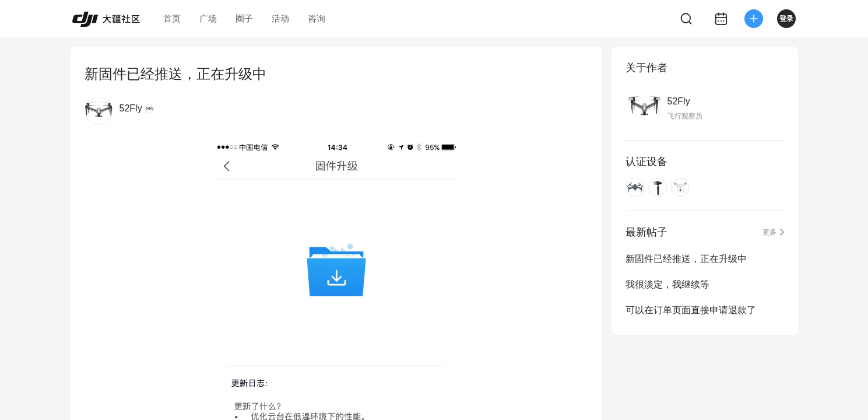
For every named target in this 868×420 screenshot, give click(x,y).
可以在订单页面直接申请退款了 (691, 310)
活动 (280, 18)
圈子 (244, 18)
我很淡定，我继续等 (667, 284)
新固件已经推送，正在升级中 (686, 259)
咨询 (317, 18)
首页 (172, 18)
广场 (208, 18)
